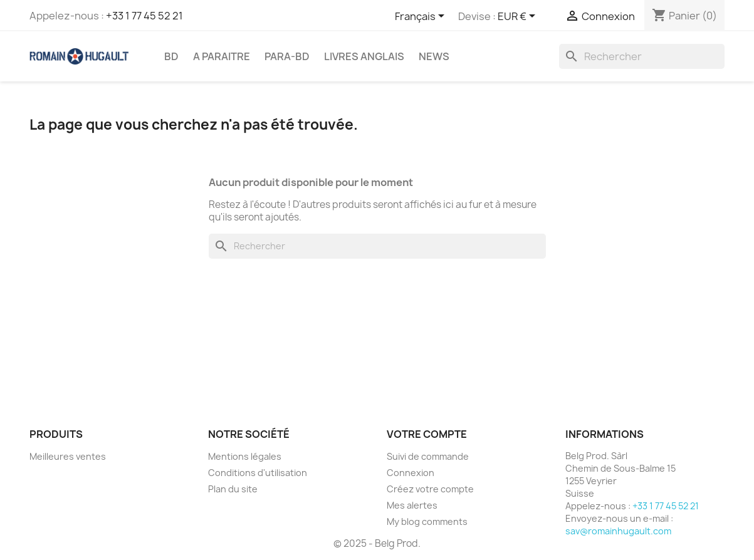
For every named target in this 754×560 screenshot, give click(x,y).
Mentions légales (245, 456)
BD (171, 56)
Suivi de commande (428, 456)
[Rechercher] (642, 56)
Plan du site (233, 489)
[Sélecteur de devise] (519, 17)
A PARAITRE (222, 56)
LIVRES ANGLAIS (364, 56)
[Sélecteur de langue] (422, 17)
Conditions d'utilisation (258, 473)
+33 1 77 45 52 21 (144, 16)
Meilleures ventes (68, 456)
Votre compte (427, 434)
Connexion (411, 473)
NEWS (434, 56)
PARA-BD (287, 56)
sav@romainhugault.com (618, 531)
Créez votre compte (430, 489)
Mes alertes (412, 505)
